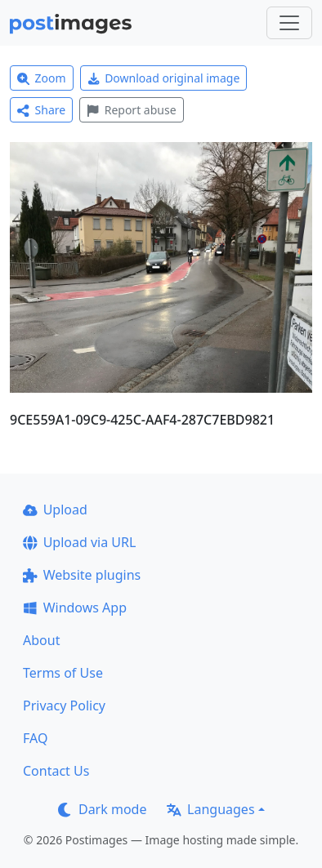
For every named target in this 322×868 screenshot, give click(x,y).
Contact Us (56, 771)
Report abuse (131, 110)
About (41, 640)
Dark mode (102, 809)
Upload (55, 510)
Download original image (164, 78)
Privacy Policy (64, 706)
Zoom (42, 78)
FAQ (35, 738)
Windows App (75, 608)
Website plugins (82, 575)
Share (41, 110)
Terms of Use (63, 673)
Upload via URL (79, 542)
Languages (210, 809)
